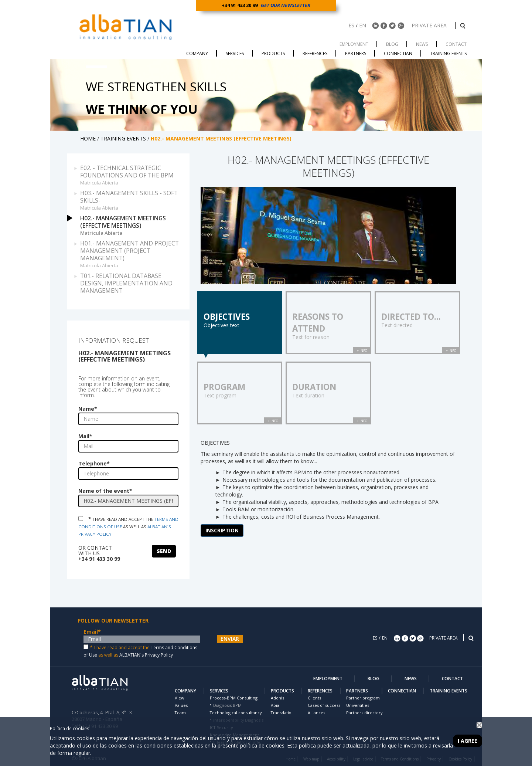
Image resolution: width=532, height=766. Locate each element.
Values (181, 705)
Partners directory (364, 713)
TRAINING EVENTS (124, 138)
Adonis (277, 698)
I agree (468, 741)
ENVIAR (230, 639)
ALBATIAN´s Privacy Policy (146, 655)
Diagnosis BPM (227, 705)
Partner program (363, 698)
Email (92, 632)
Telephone (94, 463)
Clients (314, 698)
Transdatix (281, 713)
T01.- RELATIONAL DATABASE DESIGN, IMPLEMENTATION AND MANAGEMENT (126, 283)
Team (180, 713)
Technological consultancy (236, 713)
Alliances (316, 713)
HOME (89, 138)
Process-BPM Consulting (234, 698)
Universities (358, 705)
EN (363, 25)
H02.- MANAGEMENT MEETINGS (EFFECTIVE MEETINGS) (132, 225)
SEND (164, 551)
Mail (85, 436)
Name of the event (105, 491)
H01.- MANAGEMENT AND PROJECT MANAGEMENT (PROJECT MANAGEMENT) (132, 254)
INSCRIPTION (222, 530)
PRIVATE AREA (430, 25)
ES (351, 25)
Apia (275, 705)
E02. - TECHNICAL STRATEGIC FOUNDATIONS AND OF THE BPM (132, 175)
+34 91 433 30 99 (241, 5)
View (179, 698)
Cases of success (324, 705)
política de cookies (262, 745)
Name (88, 409)
